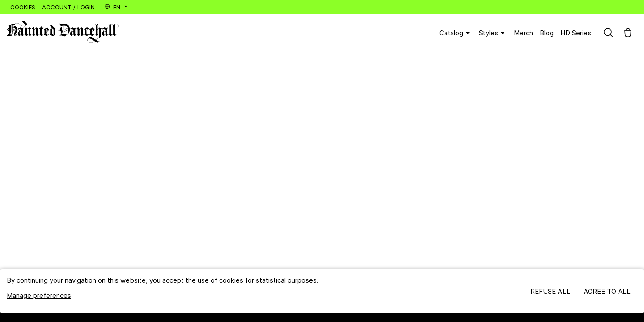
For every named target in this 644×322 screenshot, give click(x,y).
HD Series (576, 33)
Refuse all (550, 291)
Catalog (456, 33)
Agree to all (607, 291)
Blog (547, 33)
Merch (523, 33)
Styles (493, 33)
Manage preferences (39, 295)
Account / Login (68, 7)
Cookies (23, 7)
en (116, 7)
